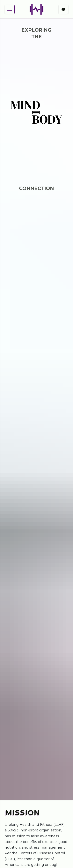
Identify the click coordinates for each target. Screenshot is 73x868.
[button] (10, 9)
